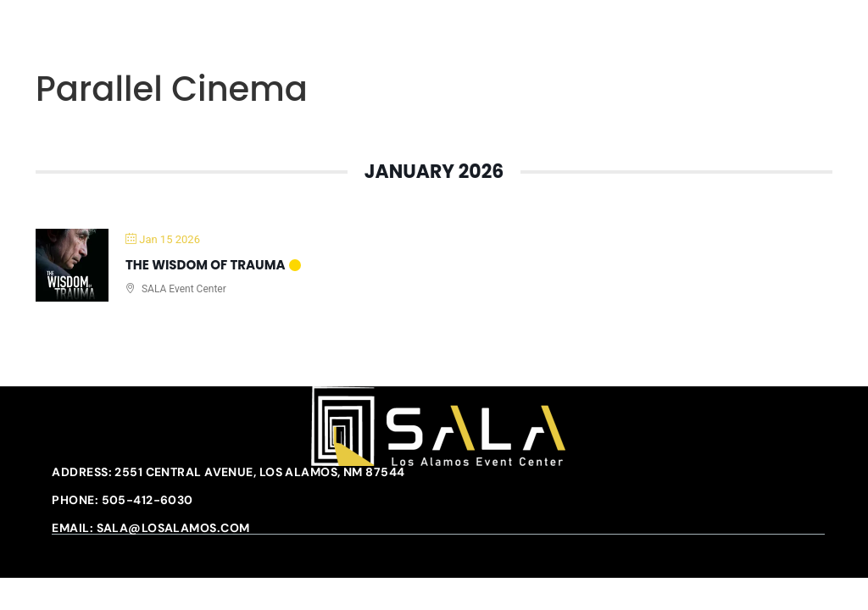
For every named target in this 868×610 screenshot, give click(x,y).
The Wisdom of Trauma (205, 265)
